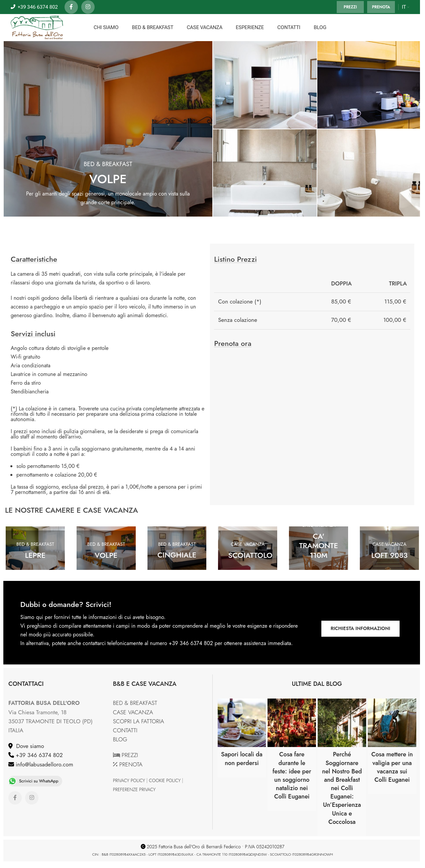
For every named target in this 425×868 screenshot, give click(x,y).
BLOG (120, 739)
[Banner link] (369, 85)
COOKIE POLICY (165, 780)
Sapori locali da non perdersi (242, 759)
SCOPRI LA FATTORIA (139, 721)
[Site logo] (37, 27)
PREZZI (350, 7)
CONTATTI (125, 730)
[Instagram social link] (88, 7)
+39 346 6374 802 (38, 755)
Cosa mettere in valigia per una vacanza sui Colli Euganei (392, 767)
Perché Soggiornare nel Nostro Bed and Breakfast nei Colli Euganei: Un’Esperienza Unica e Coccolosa (342, 788)
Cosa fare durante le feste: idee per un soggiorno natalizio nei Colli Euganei (292, 775)
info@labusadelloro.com (44, 764)
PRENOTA (381, 7)
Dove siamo (28, 746)
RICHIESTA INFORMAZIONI (360, 628)
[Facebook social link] (71, 7)
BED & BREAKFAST (135, 703)
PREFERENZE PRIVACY (134, 789)
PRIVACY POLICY (129, 780)
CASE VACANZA (133, 712)
